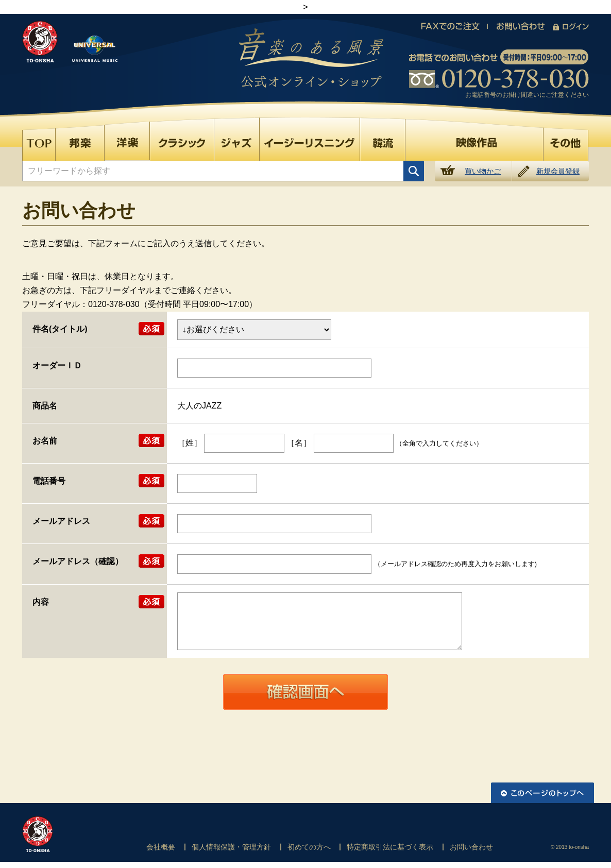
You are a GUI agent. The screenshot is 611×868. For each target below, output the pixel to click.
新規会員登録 (558, 171)
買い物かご (483, 171)
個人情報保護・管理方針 (231, 847)
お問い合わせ (471, 847)
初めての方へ (309, 847)
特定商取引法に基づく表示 (390, 847)
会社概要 (161, 847)
